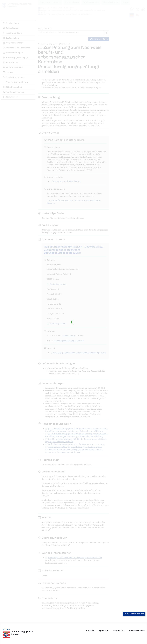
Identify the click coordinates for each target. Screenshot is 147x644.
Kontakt (90, 631)
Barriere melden (137, 631)
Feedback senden (134, 614)
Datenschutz (119, 631)
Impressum (104, 631)
